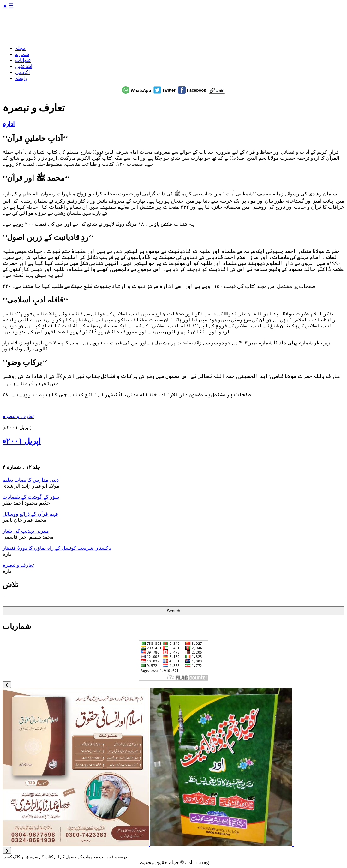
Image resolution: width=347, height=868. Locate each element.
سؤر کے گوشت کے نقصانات (31, 497)
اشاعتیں (24, 66)
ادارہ (9, 124)
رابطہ (21, 78)
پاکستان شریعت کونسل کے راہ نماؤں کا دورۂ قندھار (57, 548)
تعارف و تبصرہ (18, 416)
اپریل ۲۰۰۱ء (22, 441)
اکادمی (22, 72)
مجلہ (20, 48)
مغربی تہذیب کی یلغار (26, 531)
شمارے (22, 54)
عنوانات (23, 60)
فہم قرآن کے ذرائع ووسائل (30, 514)
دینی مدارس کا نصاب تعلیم (31, 480)
